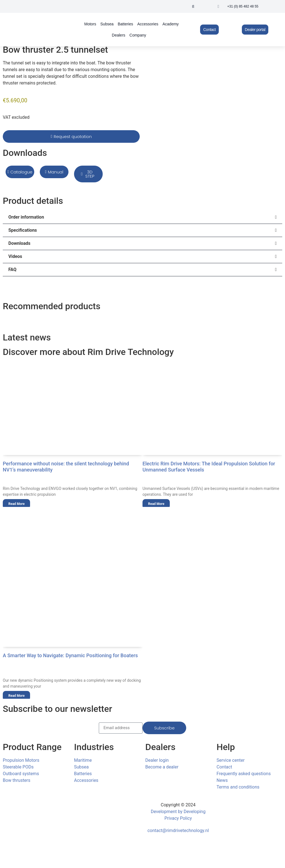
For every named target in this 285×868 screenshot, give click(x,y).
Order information (26, 217)
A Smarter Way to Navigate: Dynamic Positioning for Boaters (70, 655)
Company (138, 35)
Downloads (19, 243)
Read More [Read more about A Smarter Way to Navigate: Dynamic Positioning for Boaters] (16, 696)
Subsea (107, 24)
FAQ (12, 269)
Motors (90, 24)
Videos (15, 256)
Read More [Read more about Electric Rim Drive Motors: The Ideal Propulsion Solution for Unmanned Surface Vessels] (156, 504)
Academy (171, 24)
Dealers (119, 35)
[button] (193, 6)
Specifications (23, 230)
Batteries (125, 24)
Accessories (148, 24)
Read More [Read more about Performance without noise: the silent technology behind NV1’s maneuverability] (16, 504)
